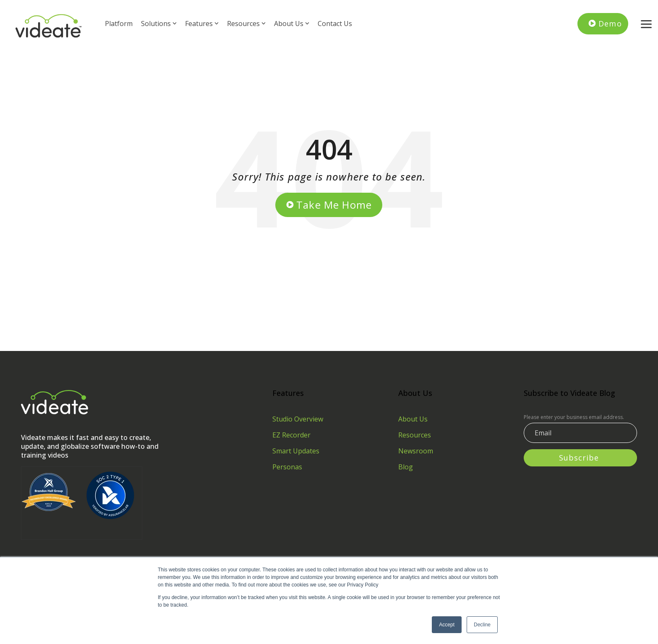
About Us (292, 24)
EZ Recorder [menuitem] (291, 435)
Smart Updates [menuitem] (296, 451)
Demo (610, 24)
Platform (119, 24)
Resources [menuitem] (415, 435)
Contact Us (335, 24)
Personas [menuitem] (287, 467)
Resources (246, 24)
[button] (646, 24)
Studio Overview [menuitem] (298, 419)
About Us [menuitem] (413, 419)
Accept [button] (447, 625)
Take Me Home (334, 205)
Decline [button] (482, 625)
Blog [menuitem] (406, 467)
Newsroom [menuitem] (416, 451)
